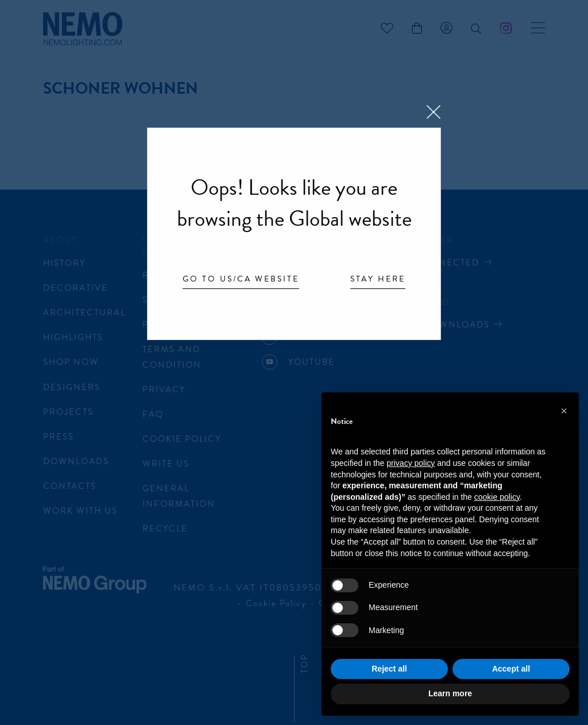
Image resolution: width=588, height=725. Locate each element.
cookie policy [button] (497, 497)
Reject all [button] (389, 669)
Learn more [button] (450, 693)
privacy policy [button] (411, 463)
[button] (564, 411)
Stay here (378, 280)
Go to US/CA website (241, 280)
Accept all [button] (511, 669)
